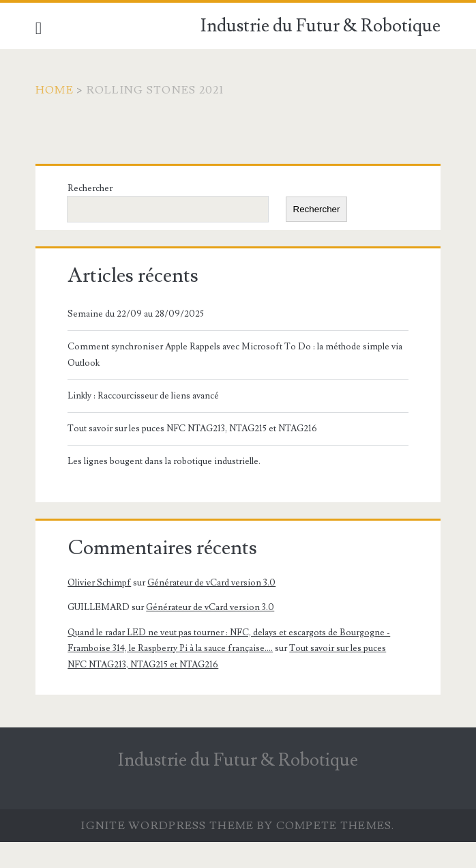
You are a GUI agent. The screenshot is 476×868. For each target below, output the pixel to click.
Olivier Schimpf (99, 583)
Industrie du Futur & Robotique (321, 26)
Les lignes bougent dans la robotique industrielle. (164, 461)
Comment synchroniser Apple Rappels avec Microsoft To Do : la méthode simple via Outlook (235, 355)
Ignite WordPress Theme (167, 826)
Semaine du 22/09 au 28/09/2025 (136, 314)
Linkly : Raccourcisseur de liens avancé (143, 396)
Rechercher (90, 188)
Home (55, 90)
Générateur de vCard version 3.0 (211, 583)
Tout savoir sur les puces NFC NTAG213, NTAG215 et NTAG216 (192, 429)
